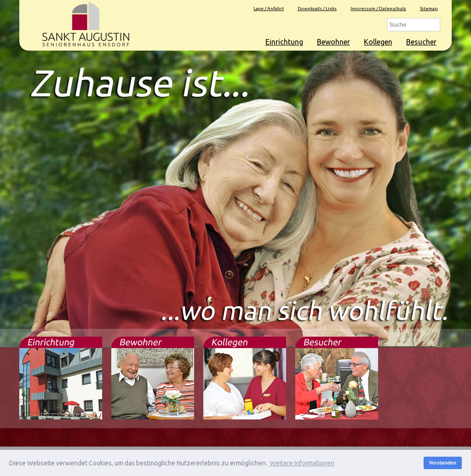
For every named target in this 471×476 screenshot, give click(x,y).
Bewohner (333, 42)
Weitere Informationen (302, 463)
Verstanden (443, 463)
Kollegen (378, 42)
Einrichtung (284, 42)
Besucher (421, 42)
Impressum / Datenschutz (378, 9)
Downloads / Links (317, 9)
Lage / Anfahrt (269, 9)
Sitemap (429, 9)
